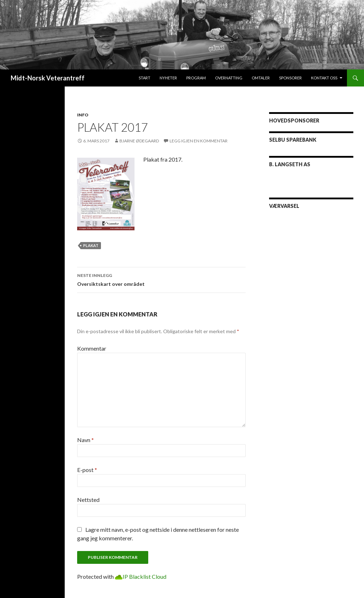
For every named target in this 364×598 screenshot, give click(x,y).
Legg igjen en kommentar (199, 141)
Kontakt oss (324, 78)
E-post (87, 470)
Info (83, 115)
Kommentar (92, 348)
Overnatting (229, 78)
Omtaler (261, 78)
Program (196, 78)
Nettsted (88, 500)
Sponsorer (290, 78)
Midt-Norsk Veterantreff (48, 78)
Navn (85, 440)
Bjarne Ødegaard (139, 141)
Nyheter (168, 78)
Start (144, 78)
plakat (91, 245)
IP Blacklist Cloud (144, 576)
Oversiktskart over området (161, 279)
